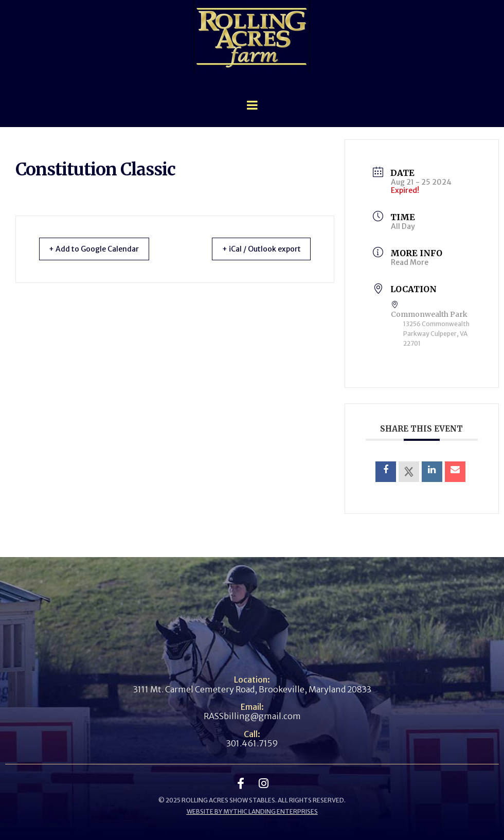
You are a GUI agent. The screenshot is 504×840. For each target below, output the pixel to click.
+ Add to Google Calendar (101, 249)
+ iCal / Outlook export (254, 249)
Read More (410, 262)
